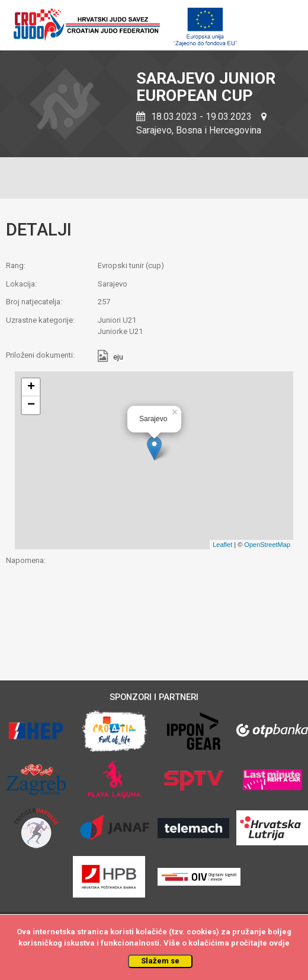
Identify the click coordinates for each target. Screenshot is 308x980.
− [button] (31, 405)
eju (118, 357)
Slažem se (160, 961)
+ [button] (31, 387)
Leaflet (222, 545)
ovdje (279, 943)
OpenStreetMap (267, 545)
